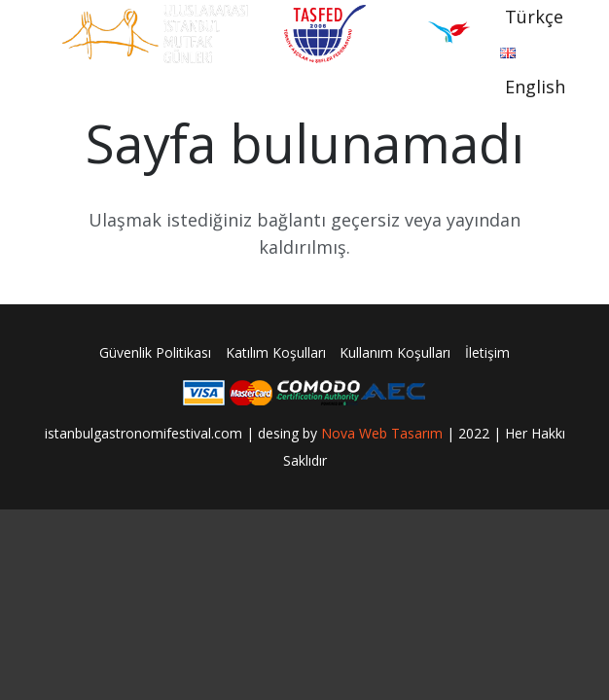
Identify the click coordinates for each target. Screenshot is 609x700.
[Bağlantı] (155, 34)
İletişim (487, 352)
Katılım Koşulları (276, 352)
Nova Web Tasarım (382, 433)
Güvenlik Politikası (155, 352)
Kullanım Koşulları (395, 352)
